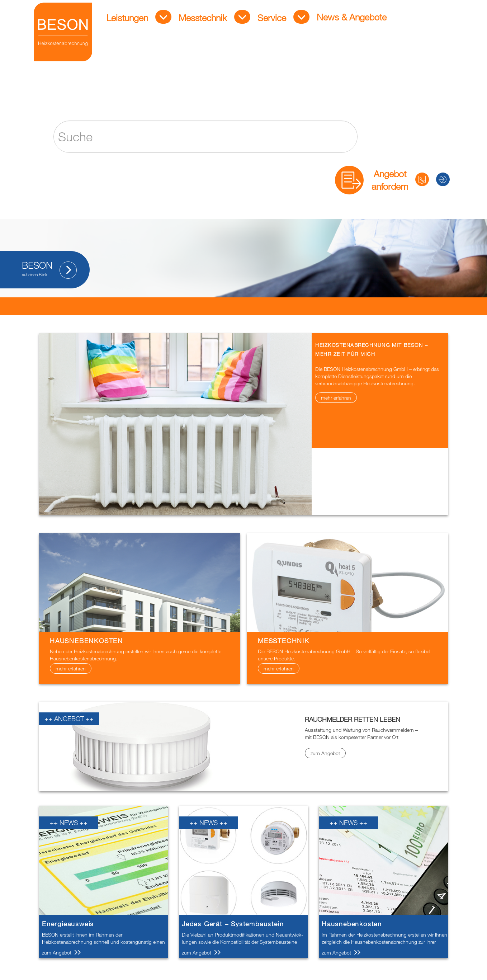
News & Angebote (341, 20)
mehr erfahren (336, 398)
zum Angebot (325, 753)
